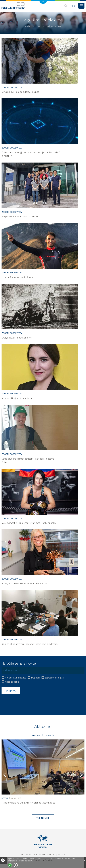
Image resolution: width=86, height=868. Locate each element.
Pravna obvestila (47, 855)
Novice (36, 735)
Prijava (11, 691)
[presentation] (25, 702)
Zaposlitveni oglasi (54, 678)
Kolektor (28, 26)
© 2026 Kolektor (29, 855)
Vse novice (43, 818)
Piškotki (62, 855)
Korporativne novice (16, 678)
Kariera (39, 26)
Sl (73, 6)
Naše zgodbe (12, 682)
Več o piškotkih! (16, 865)
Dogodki (35, 678)
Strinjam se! (10, 865)
